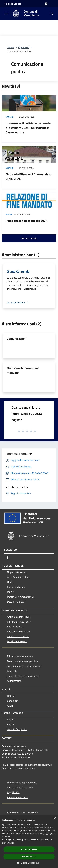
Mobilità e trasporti (17, 641)
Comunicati (13, 701)
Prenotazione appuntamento (22, 783)
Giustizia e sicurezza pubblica (22, 661)
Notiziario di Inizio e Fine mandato (23, 370)
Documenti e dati (16, 602)
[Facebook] (7, 558)
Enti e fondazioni (16, 587)
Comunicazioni (17, 339)
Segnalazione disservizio (20, 787)
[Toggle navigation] (6, 13)
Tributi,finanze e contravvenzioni (24, 666)
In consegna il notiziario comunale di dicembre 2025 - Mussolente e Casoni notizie (28, 128)
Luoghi (11, 720)
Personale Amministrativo (21, 597)
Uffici (10, 582)
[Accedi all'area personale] (46, 4)
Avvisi (9, 214)
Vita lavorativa (15, 627)
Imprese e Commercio (18, 631)
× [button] (55, 819)
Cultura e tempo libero (19, 622)
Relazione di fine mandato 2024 (27, 221)
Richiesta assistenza (18, 797)
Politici (11, 592)
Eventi (11, 724)
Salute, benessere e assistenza (23, 676)
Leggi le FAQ (14, 792)
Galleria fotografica (17, 729)
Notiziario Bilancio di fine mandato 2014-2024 (28, 177)
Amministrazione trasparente (23, 812)
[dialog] (29, 842)
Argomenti (24, 47)
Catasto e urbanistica (18, 636)
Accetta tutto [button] (29, 849)
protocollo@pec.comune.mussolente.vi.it (29, 765)
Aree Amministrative (18, 577)
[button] (29, 863)
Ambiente (12, 671)
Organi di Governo (17, 572)
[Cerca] (52, 14)
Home (11, 47)
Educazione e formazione (20, 656)
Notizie (10, 117)
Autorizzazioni (15, 681)
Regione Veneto (13, 4)
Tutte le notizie (29, 238)
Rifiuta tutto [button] (29, 857)
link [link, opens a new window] (13, 843)
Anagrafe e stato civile (19, 617)
